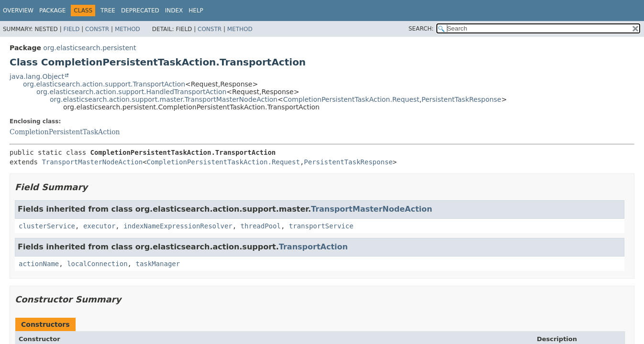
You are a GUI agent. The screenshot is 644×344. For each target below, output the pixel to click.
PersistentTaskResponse (461, 99)
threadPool (261, 226)
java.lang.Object (37, 76)
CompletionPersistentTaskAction (65, 132)
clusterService (47, 226)
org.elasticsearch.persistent (89, 48)
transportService (321, 226)
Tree (108, 11)
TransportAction (313, 247)
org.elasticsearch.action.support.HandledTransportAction (131, 92)
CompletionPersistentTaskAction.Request (351, 99)
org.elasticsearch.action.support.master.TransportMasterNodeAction (164, 99)
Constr (97, 29)
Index (174, 11)
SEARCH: (421, 29)
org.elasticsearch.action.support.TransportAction (104, 84)
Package (52, 11)
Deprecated (140, 11)
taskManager (158, 264)
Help (196, 11)
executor (99, 226)
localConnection (97, 264)
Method (128, 29)
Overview (18, 11)
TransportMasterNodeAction (92, 162)
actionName (39, 264)
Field (71, 29)
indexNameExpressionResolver (178, 226)
